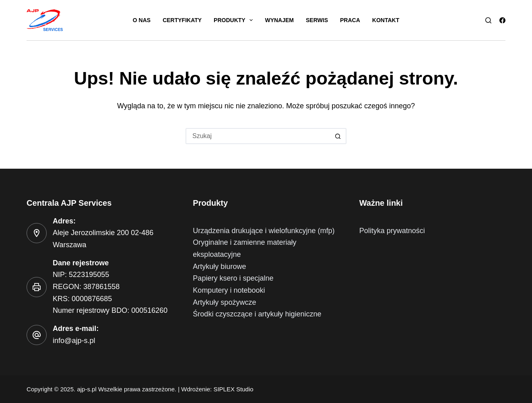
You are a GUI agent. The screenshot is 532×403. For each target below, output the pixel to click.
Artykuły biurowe (219, 267)
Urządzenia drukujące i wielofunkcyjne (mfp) (264, 231)
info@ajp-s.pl (74, 341)
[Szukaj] (488, 20)
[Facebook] (502, 20)
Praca (350, 20)
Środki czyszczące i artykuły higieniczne (257, 314)
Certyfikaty (182, 20)
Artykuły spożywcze (224, 302)
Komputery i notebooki (229, 290)
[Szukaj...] (258, 136)
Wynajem (279, 20)
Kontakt (386, 20)
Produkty (235, 20)
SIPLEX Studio (233, 389)
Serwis (317, 20)
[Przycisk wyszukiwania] (338, 136)
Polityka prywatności (392, 231)
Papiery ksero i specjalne (233, 278)
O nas (142, 20)
